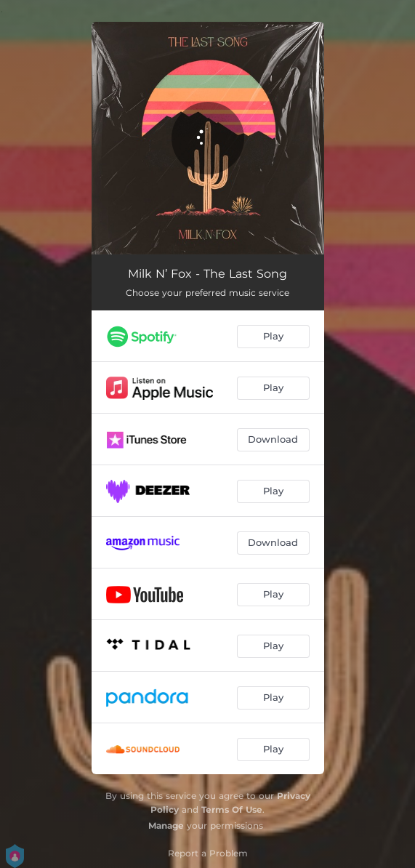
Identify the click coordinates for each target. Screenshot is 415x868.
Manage (166, 825)
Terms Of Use (232, 809)
